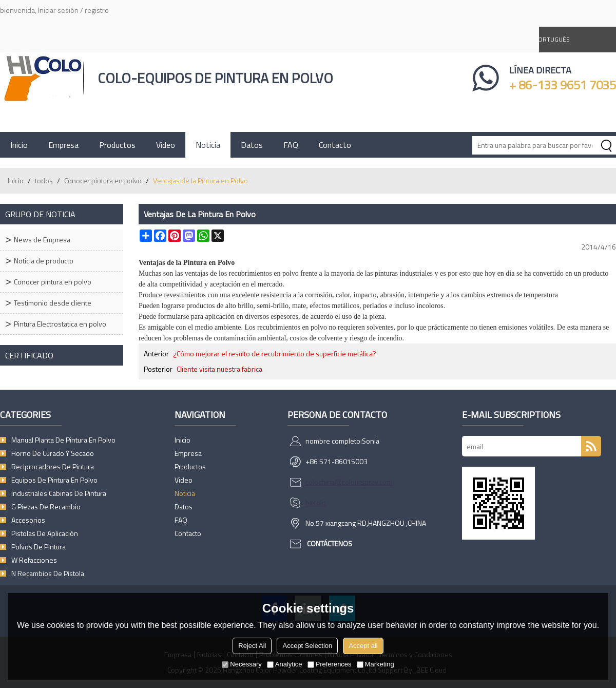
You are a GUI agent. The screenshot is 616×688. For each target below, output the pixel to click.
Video (166, 145)
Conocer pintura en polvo (103, 180)
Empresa (63, 145)
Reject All (252, 646)
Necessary (242, 664)
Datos (252, 145)
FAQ (291, 145)
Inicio (19, 145)
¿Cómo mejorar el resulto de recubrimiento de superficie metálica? (275, 354)
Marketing (376, 664)
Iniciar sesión (58, 10)
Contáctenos (330, 543)
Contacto (335, 145)
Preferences (330, 664)
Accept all (363, 646)
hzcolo (316, 502)
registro (97, 10)
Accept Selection (307, 646)
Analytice (285, 664)
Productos (117, 145)
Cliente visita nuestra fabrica (219, 369)
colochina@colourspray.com (349, 482)
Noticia (208, 145)
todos (44, 180)
